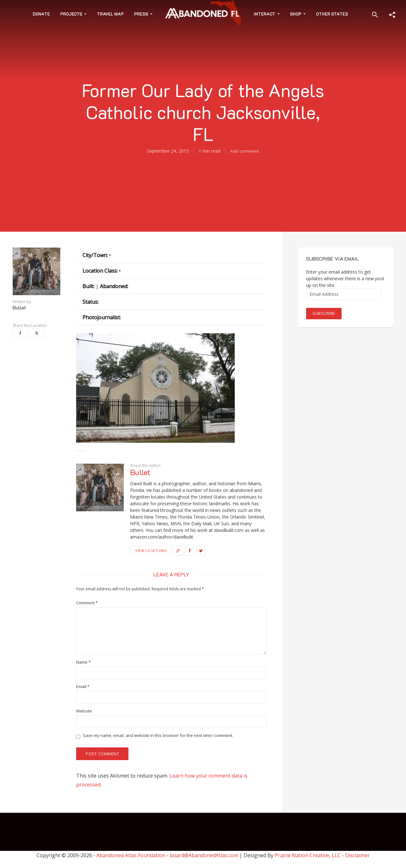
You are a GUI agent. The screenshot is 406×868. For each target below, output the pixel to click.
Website (84, 711)
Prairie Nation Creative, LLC (308, 856)
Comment (87, 603)
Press (141, 14)
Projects (71, 14)
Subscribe (324, 313)
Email (83, 687)
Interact (265, 14)
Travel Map (110, 14)
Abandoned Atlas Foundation (131, 856)
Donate (41, 14)
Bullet (19, 308)
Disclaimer (357, 856)
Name (83, 662)
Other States (332, 14)
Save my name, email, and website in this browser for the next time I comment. (158, 735)
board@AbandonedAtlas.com (204, 856)
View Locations (151, 550)
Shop (296, 14)
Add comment (245, 151)
